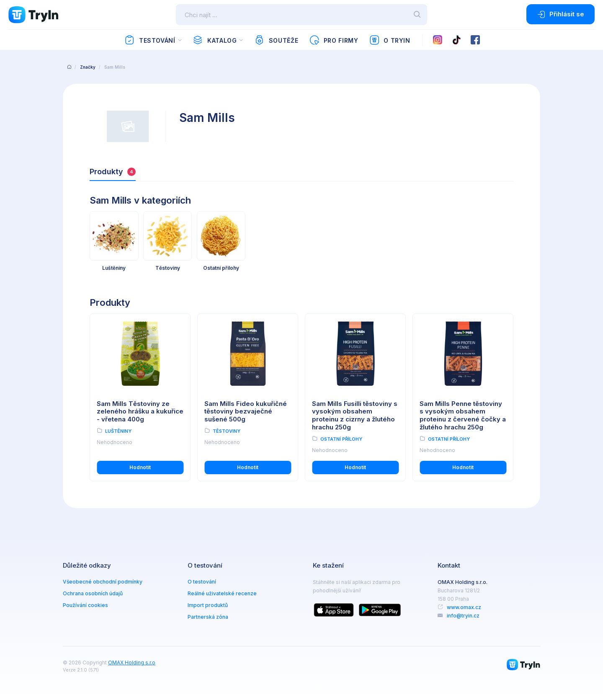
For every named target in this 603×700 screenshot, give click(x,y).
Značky (88, 67)
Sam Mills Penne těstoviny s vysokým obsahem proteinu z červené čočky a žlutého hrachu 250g (463, 415)
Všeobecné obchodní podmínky (103, 582)
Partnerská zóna (208, 617)
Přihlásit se (560, 14)
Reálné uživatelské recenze (222, 593)
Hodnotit (140, 467)
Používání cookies (85, 605)
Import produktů (208, 605)
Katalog (215, 40)
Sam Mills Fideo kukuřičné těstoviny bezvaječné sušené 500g (246, 412)
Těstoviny (227, 431)
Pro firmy (334, 40)
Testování (150, 40)
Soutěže (276, 40)
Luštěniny (118, 431)
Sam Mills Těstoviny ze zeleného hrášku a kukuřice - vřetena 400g (140, 412)
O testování (202, 582)
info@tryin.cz (463, 616)
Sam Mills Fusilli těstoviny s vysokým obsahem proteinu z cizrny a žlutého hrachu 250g (355, 415)
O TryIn (390, 40)
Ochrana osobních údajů (93, 593)
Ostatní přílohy (341, 439)
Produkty (113, 172)
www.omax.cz (464, 607)
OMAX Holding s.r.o (132, 663)
